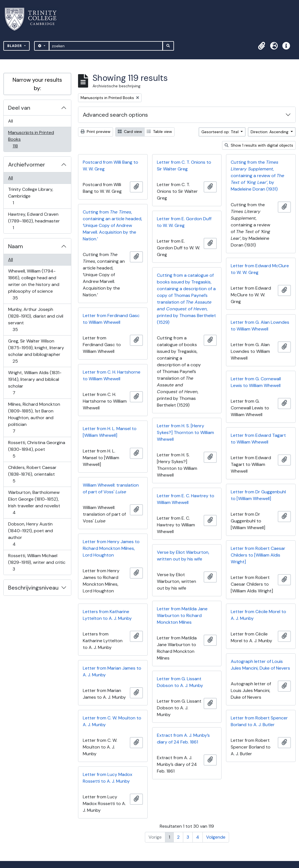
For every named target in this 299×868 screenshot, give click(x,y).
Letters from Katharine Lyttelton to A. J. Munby (107, 615)
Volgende (216, 837)
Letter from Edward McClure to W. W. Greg (260, 269)
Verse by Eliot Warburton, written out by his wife (183, 556)
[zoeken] (106, 46)
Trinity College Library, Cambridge (30, 196)
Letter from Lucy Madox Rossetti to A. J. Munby (108, 778)
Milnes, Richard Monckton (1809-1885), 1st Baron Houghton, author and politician (34, 418)
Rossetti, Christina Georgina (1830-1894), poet (37, 449)
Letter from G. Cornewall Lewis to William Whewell (256, 382)
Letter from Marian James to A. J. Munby (112, 671)
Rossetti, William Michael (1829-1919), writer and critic (37, 562)
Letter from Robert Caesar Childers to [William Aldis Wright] (258, 555)
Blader (15, 46)
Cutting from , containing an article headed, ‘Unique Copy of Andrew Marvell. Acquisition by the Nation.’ (112, 225)
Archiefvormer (27, 165)
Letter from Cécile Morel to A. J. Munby (258, 615)
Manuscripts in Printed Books (31, 139)
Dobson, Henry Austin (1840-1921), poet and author (30, 534)
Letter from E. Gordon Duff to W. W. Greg (184, 222)
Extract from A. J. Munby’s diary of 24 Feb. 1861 (183, 739)
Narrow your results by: (37, 84)
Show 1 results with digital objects (259, 145)
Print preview (96, 132)
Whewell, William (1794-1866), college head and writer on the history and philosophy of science (34, 284)
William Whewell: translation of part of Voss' (111, 488)
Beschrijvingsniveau (33, 588)
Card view (130, 132)
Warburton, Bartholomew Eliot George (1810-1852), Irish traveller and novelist (34, 502)
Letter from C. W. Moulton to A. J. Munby (112, 721)
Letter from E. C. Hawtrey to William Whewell (186, 499)
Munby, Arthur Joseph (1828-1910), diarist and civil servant (36, 319)
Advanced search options (115, 115)
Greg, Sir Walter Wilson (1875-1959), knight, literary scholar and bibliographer (36, 351)
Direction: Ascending (270, 132)
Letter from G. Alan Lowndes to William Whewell (260, 326)
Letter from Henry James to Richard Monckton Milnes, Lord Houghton (111, 548)
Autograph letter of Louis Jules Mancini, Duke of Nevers (260, 665)
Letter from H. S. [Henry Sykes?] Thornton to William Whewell (185, 432)
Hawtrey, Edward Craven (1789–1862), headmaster (34, 221)
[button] (262, 46)
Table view (159, 132)
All (10, 121)
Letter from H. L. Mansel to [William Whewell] (110, 432)
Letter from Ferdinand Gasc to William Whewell (111, 319)
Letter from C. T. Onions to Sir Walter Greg (184, 166)
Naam (16, 246)
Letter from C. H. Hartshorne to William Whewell (112, 375)
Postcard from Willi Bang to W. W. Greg (110, 166)
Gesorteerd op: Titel (221, 132)
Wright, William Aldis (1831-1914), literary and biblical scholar (35, 383)
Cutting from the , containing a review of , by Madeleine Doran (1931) (257, 176)
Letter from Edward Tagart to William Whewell (258, 439)
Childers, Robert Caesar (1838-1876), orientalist (32, 474)
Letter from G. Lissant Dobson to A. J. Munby (180, 682)
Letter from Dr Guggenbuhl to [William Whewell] (258, 495)
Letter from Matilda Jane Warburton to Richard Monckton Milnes (182, 615)
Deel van (19, 108)
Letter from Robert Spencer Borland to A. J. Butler (259, 721)
